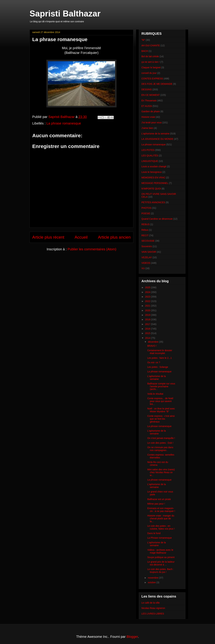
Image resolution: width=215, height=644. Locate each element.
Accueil (81, 237)
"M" (143, 40)
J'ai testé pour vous (152, 122)
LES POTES (148, 150)
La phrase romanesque (64, 123)
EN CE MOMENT (151, 95)
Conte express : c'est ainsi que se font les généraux (161, 419)
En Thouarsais (149, 101)
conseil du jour (149, 73)
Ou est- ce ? (154, 362)
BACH (145, 51)
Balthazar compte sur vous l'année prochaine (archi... (161, 386)
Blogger (132, 637)
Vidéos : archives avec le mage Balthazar (160, 551)
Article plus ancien (114, 237)
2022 (148, 301)
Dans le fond (154, 533)
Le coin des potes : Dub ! (160, 443)
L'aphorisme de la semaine (155, 134)
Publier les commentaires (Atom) (92, 249)
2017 (148, 324)
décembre (153, 342)
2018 (148, 319)
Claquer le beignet (151, 67)
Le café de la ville (150, 603)
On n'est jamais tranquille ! (161, 438)
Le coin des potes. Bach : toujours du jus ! (160, 571)
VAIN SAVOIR (149, 252)
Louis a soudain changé (154, 166)
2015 (148, 333)
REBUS (145, 224)
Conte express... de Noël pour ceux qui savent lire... (160, 401)
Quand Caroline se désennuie (157, 219)
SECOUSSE (148, 241)
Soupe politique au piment (161, 557)
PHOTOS (146, 208)
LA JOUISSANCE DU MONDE (157, 139)
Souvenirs (147, 246)
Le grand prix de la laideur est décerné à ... (161, 563)
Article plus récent (48, 237)
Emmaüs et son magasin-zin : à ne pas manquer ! (161, 510)
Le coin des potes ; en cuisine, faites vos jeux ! (161, 527)
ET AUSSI (147, 106)
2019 (148, 315)
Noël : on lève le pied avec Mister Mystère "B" (161, 410)
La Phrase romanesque (160, 538)
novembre (153, 578)
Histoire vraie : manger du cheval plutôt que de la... (161, 518)
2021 (148, 306)
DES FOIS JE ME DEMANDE (157, 84)
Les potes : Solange (158, 367)
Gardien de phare (151, 111)
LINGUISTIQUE (150, 161)
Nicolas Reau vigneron (153, 608)
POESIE (146, 213)
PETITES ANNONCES (153, 202)
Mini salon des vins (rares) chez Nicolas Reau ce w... (161, 472)
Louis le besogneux (152, 172)
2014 (148, 338)
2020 (148, 310)
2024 (148, 292)
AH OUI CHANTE (151, 45)
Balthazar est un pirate (159, 499)
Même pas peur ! (156, 504)
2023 (148, 297)
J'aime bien (147, 128)
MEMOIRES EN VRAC (153, 178)
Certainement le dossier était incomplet (160, 352)
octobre (152, 582)
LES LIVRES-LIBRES (153, 614)
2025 (148, 287)
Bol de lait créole (150, 56)
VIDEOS (146, 263)
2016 (148, 329)
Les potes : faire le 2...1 (160, 358)
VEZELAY (147, 257)
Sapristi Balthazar (65, 14)
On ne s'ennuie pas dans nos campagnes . (160, 449)
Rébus (145, 230)
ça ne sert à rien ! (150, 62)
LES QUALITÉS (150, 156)
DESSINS (147, 89)
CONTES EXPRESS (152, 79)
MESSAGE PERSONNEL (155, 183)
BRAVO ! (152, 346)
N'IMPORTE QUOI (151, 189)
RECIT (145, 235)
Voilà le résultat (155, 394)
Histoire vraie (148, 117)
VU (143, 268)
